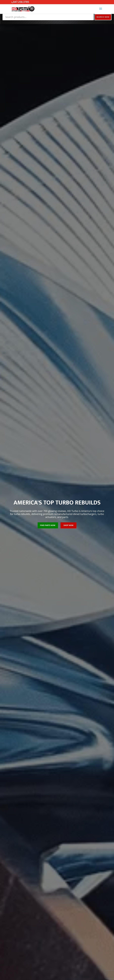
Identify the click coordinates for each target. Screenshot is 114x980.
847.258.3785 (21, 2)
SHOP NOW (68, 525)
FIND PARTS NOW (48, 525)
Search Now (102, 17)
